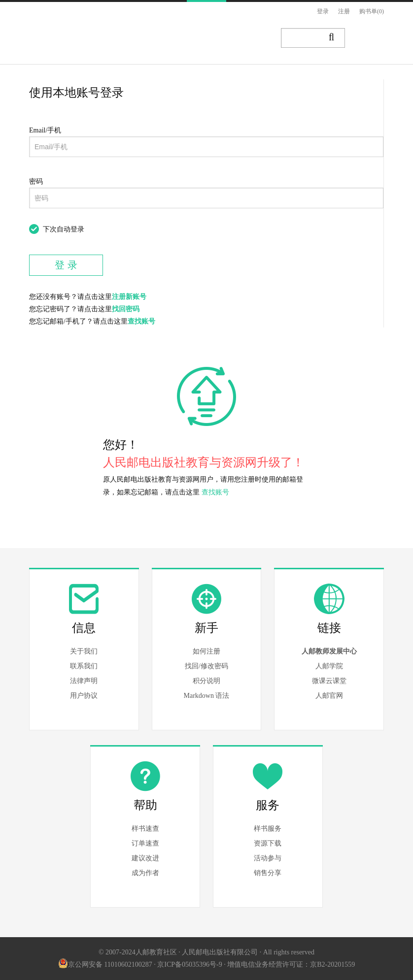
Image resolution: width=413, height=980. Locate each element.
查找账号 (141, 321)
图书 (162, 38)
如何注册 (206, 651)
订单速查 (145, 843)
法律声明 (84, 681)
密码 (36, 181)
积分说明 (206, 681)
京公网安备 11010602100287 (105, 964)
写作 (371, 38)
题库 (276, 38)
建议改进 (145, 858)
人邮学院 (329, 666)
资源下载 (268, 843)
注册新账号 (129, 297)
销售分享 (268, 873)
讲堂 (248, 38)
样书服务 (268, 829)
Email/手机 (45, 130)
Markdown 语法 (207, 696)
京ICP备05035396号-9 (189, 964)
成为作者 (145, 873)
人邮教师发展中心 (329, 651)
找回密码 (126, 309)
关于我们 (84, 651)
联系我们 (84, 666)
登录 (323, 11)
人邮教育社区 (74, 46)
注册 (344, 11)
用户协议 (84, 696)
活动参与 (268, 858)
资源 (219, 38)
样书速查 (145, 829)
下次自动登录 (64, 229)
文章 (191, 38)
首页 (134, 38)
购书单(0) (372, 11)
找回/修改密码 (206, 666)
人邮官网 (329, 696)
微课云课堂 (329, 681)
